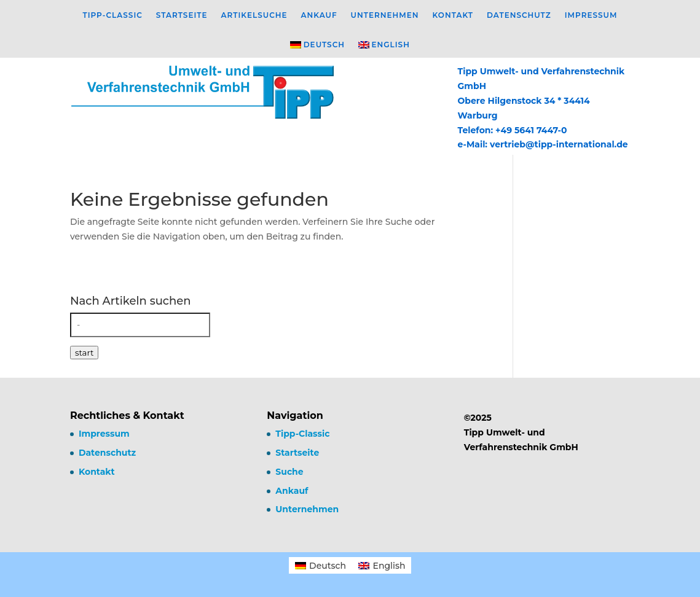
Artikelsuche (254, 15)
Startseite (182, 15)
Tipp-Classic (112, 15)
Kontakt (453, 15)
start (84, 353)
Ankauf (319, 15)
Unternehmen (385, 15)
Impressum (591, 15)
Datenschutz (519, 15)
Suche (289, 472)
